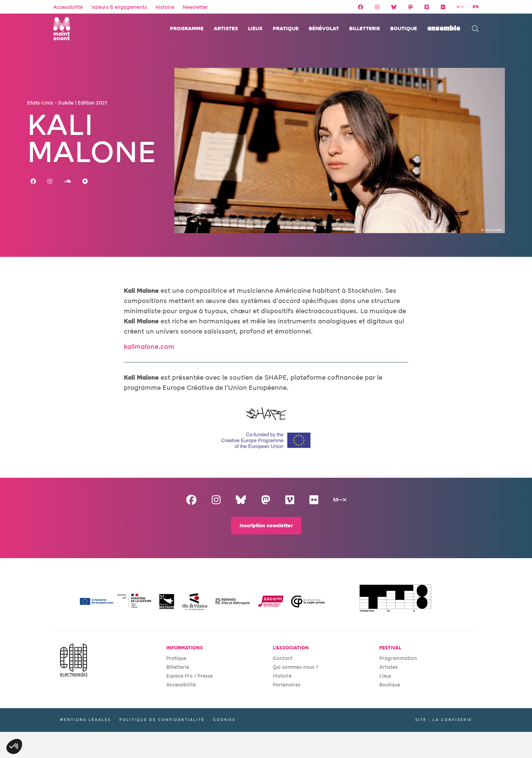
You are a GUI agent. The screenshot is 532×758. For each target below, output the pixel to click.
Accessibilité (68, 7)
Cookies (224, 720)
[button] (14, 746)
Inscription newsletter (266, 526)
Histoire (165, 7)
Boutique (404, 29)
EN (476, 7)
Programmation (398, 658)
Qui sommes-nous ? (296, 667)
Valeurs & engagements (119, 7)
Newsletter (195, 7)
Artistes (226, 29)
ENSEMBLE (444, 29)
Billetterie (365, 29)
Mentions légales (85, 720)
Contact (283, 658)
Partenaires (287, 685)
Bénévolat (324, 29)
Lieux (255, 29)
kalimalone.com (149, 347)
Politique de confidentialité (162, 720)
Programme (187, 29)
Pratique (286, 29)
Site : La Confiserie (444, 720)
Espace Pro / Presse (189, 676)
